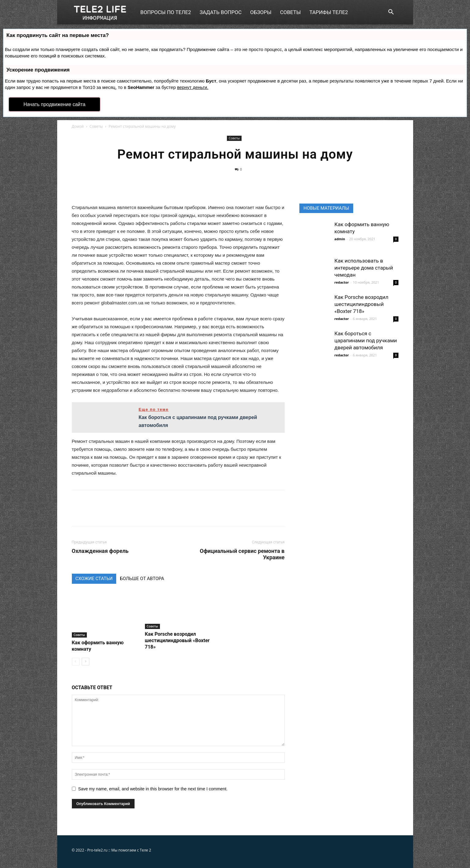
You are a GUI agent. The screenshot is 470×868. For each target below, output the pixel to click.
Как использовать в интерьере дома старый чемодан (364, 268)
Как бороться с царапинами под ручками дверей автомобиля (366, 340)
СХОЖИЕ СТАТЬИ (94, 579)
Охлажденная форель (100, 551)
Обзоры (261, 12)
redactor (342, 282)
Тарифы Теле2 (329, 12)
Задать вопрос (221, 12)
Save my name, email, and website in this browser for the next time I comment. (153, 789)
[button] (391, 13)
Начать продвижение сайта (55, 104)
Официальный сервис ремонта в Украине (242, 554)
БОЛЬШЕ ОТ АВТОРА (142, 579)
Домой (78, 126)
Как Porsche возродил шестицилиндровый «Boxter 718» (177, 640)
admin (340, 239)
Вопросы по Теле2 (166, 12)
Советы (291, 12)
